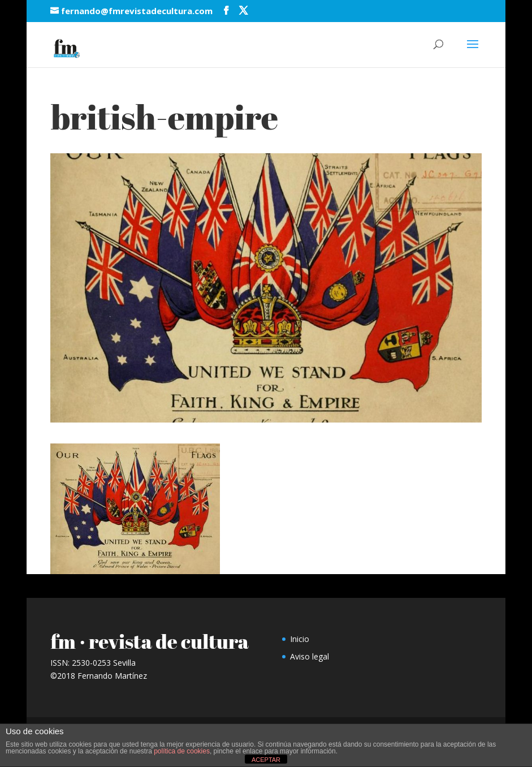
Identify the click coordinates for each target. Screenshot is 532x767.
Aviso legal (310, 656)
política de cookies (182, 751)
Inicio (300, 639)
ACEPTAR (266, 760)
